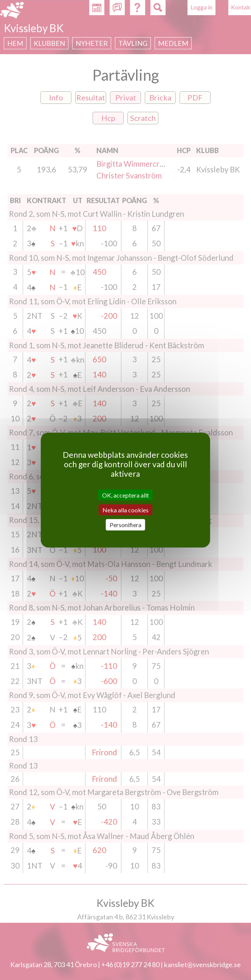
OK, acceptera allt (125, 495)
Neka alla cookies (125, 510)
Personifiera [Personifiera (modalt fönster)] (125, 525)
